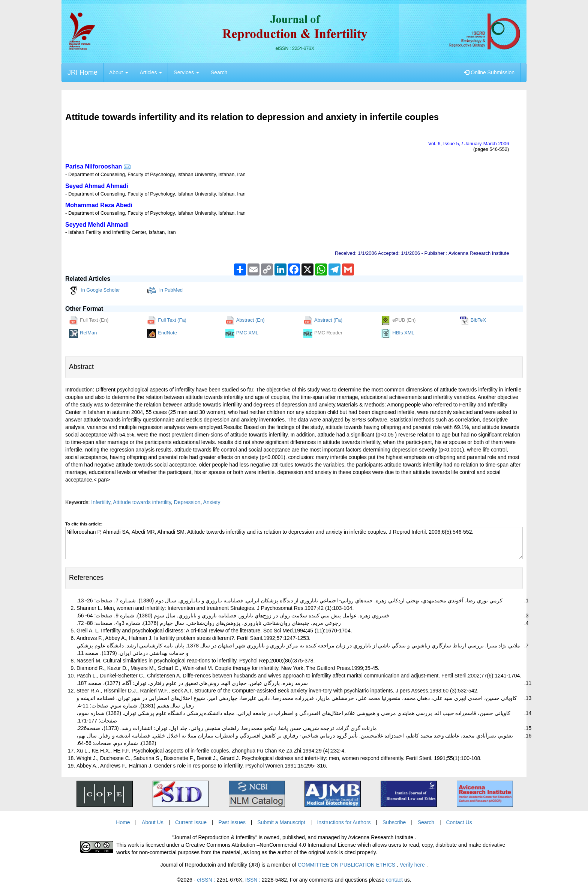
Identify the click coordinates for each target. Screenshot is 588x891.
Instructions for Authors (344, 822)
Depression (187, 502)
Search (219, 72)
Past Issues (232, 822)
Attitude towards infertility (142, 502)
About (118, 72)
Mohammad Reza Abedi (99, 205)
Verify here (413, 865)
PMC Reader (323, 333)
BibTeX (473, 321)
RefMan (83, 333)
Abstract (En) (245, 321)
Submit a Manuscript (281, 822)
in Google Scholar (94, 290)
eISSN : (220, 880)
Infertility (101, 502)
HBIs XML (398, 333)
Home (123, 822)
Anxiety (212, 502)
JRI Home (82, 72)
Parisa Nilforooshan (94, 166)
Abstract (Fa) (323, 321)
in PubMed (165, 290)
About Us (153, 822)
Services (186, 72)
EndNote (162, 333)
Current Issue (191, 822)
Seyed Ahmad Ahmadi (97, 186)
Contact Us (459, 822)
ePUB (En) (398, 321)
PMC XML (242, 333)
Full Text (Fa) (167, 321)
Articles (151, 72)
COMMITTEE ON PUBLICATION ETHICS (347, 865)
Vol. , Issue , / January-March (469, 144)
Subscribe (394, 822)
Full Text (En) (89, 321)
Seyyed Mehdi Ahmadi (97, 225)
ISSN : (266, 880)
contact (394, 880)
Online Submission (489, 72)
